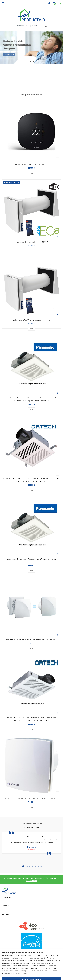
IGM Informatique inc (38, 970)
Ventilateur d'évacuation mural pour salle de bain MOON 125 (31, 640)
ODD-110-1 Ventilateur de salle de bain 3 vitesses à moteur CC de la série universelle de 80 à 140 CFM (31, 480)
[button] (30, 62)
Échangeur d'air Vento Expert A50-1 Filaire (31, 320)
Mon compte (31, 881)
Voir (31, 173)
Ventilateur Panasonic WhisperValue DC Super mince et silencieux (31, 560)
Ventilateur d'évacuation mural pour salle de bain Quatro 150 (32, 798)
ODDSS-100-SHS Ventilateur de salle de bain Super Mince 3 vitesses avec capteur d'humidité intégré (31, 719)
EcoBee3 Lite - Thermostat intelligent (32, 164)
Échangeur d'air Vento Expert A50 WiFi (31, 242)
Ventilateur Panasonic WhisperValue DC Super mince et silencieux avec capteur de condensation (31, 399)
